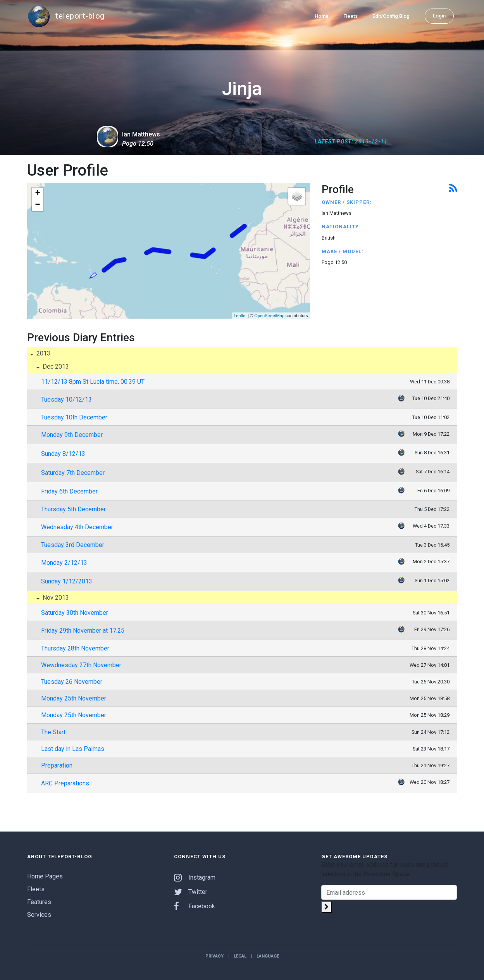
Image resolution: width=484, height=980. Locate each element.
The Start (53, 732)
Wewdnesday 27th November (81, 665)
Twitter (191, 892)
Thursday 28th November (75, 648)
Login (439, 16)
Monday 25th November (74, 698)
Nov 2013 (55, 598)
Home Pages (45, 876)
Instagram (195, 877)
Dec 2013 (55, 367)
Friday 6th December (69, 491)
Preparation (57, 765)
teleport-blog (66, 16)
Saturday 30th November (75, 613)
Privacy (214, 956)
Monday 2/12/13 (64, 563)
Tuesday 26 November (72, 682)
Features (39, 902)
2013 (43, 353)
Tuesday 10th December (74, 417)
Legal (240, 956)
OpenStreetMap (269, 316)
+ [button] (37, 193)
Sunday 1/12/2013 (67, 581)
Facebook (195, 906)
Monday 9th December (72, 435)
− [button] (37, 205)
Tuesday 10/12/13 (66, 399)
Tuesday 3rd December (73, 545)
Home (322, 16)
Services (39, 915)
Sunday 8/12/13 (63, 454)
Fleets (351, 16)
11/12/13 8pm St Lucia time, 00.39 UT (93, 382)
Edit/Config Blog (391, 16)
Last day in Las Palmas (73, 749)
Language (268, 956)
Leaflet (240, 316)
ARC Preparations (65, 783)
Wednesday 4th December (77, 527)
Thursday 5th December (73, 509)
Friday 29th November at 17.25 (83, 631)
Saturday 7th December (73, 473)
